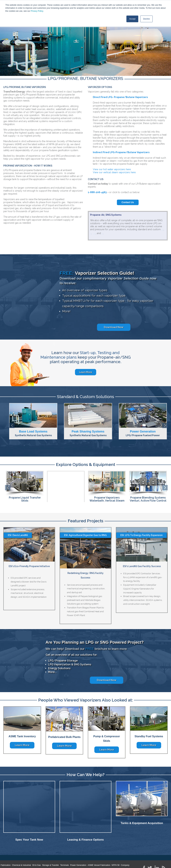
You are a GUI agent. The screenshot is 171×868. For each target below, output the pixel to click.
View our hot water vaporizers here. (112, 169)
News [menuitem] (21, 852)
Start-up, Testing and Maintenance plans (80, 356)
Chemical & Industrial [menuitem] (21, 846)
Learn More (86, 373)
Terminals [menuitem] (65, 846)
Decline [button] (146, 19)
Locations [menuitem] (52, 852)
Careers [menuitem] (31, 852)
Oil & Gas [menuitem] (36, 846)
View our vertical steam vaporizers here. (115, 172)
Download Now (114, 328)
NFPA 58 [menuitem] (115, 846)
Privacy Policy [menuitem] (66, 852)
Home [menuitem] (4, 852)
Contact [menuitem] (41, 852)
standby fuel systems (111, 232)
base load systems (118, 235)
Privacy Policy (37, 11)
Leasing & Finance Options (85, 822)
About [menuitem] (13, 852)
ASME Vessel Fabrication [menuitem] (99, 846)
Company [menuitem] (125, 846)
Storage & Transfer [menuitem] (51, 846)
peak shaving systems (135, 232)
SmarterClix (165, 862)
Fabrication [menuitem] (6, 846)
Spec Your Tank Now (29, 822)
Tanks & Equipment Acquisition (142, 822)
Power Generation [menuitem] (78, 846)
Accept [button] (132, 19)
